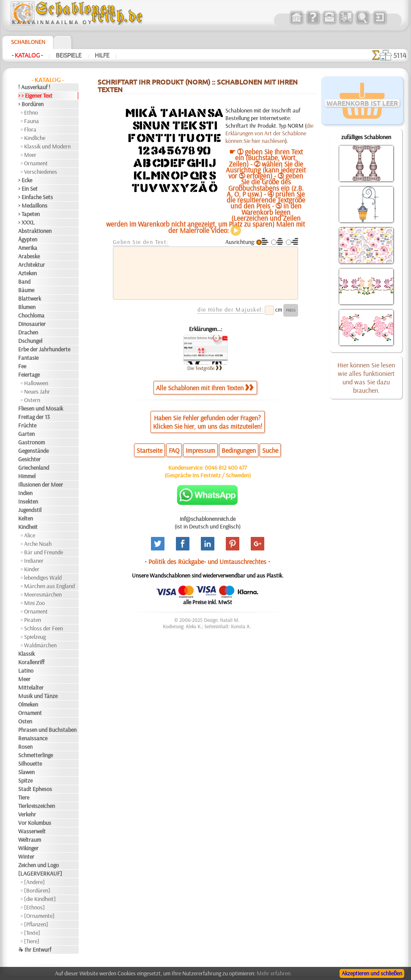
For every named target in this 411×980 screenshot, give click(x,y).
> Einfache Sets (36, 197)
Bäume (26, 290)
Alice (30, 535)
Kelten (26, 518)
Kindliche (35, 138)
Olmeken (28, 704)
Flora (30, 129)
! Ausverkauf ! (34, 87)
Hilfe (102, 55)
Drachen (28, 332)
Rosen (25, 747)
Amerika (28, 248)
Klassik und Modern (47, 146)
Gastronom (32, 442)
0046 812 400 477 (226, 468)
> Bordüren (31, 104)
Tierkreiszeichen (37, 806)
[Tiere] (32, 941)
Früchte (27, 425)
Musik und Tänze (38, 696)
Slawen (26, 772)
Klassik (26, 654)
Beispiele (69, 55)
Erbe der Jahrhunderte (44, 349)
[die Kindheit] (40, 899)
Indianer (34, 561)
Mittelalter (31, 687)
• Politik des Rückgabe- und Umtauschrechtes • (207, 561)
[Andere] (34, 882)
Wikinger (28, 848)
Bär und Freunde (44, 552)
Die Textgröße (205, 368)
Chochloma (31, 315)
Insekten (28, 501)
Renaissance (33, 738)
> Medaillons (33, 205)
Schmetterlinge (36, 755)
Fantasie (28, 358)
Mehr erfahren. (274, 973)
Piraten (33, 620)
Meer (30, 155)
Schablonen (28, 42)
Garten (26, 434)
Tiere (24, 797)
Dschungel (30, 341)
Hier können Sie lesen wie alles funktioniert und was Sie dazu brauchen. (366, 378)
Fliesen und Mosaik (41, 408)
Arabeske (29, 256)
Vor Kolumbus (35, 823)
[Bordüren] (37, 890)
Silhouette (30, 764)
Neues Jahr (37, 391)
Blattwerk (30, 298)
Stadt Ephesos (35, 789)
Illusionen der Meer (41, 485)
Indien (25, 493)
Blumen (27, 307)
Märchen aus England (49, 586)
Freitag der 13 (34, 417)
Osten (25, 721)
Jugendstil (30, 510)
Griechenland (34, 468)
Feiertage (29, 375)
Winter (26, 857)
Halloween (36, 383)
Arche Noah (38, 544)
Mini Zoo (34, 603)
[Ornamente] (39, 916)
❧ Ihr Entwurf (35, 950)
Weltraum (30, 840)
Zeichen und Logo (38, 865)
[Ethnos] (34, 907)
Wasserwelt (32, 831)
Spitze (25, 780)
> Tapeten (29, 214)
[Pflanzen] (36, 924)
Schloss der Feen (44, 628)
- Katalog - (27, 55)
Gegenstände (33, 451)
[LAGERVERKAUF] (40, 873)
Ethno (31, 112)
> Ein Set (28, 189)
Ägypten (28, 239)
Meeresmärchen (43, 594)
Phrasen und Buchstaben (47, 730)
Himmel (27, 476)
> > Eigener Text (35, 96)
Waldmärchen (40, 645)
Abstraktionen (35, 231)
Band (24, 282)
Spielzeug (35, 637)
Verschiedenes (41, 172)
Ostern (32, 400)
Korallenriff (31, 662)
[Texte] (32, 933)
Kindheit (28, 527)
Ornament (36, 163)
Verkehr (27, 814)
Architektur (32, 265)
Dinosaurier (32, 324)
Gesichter (29, 459)
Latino (26, 671)
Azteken (27, 273)
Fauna (32, 121)
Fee (22, 366)
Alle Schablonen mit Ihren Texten (205, 388)
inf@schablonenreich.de (208, 519)
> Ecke (25, 180)
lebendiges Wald (43, 578)
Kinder (32, 569)
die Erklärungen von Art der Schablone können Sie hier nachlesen (269, 133)
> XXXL (26, 222)
